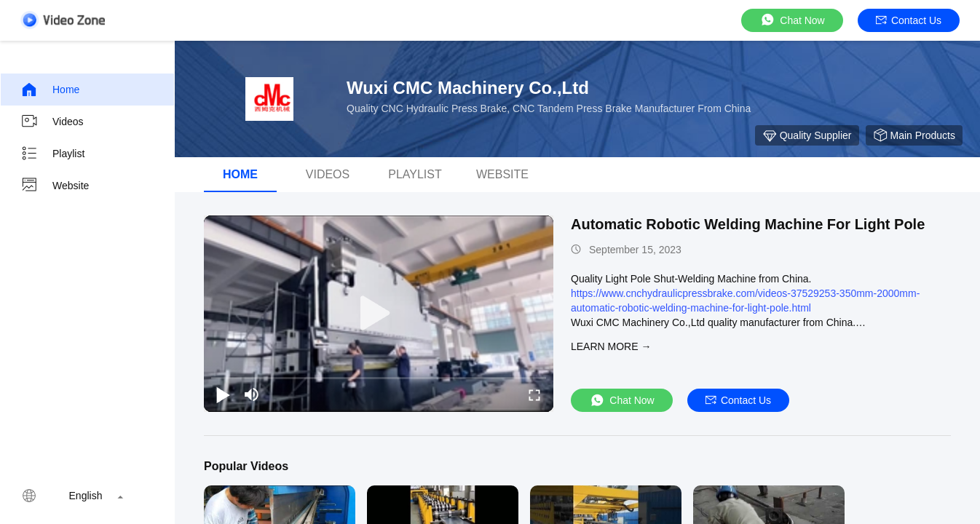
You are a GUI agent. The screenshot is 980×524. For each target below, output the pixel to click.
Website (55, 186)
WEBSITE (502, 174)
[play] (379, 314)
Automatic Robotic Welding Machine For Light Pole (748, 224)
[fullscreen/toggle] (534, 394)
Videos (52, 122)
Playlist (52, 154)
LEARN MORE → (611, 346)
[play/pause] (223, 394)
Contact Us (909, 20)
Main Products (914, 135)
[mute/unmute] (252, 394)
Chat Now (792, 20)
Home (50, 90)
